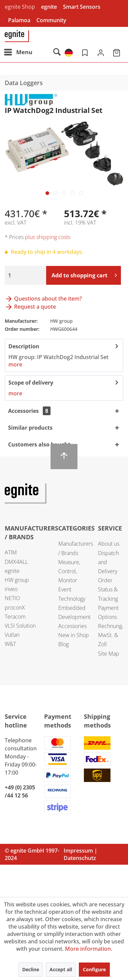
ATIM (11, 552)
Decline (31, 969)
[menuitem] (18, 52)
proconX (15, 607)
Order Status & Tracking (108, 589)
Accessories (29, 411)
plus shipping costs (48, 237)
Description (24, 346)
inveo (11, 589)
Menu (18, 51)
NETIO (12, 598)
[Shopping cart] (117, 52)
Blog (63, 644)
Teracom (15, 617)
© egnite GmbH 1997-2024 (32, 854)
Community (51, 20)
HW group (17, 580)
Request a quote (30, 307)
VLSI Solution (20, 626)
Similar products (30, 428)
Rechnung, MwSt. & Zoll (110, 635)
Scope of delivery (31, 383)
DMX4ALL (16, 562)
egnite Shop (20, 7)
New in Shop (74, 635)
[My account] (101, 52)
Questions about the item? (43, 299)
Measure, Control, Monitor (69, 571)
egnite (49, 7)
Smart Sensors (82, 7)
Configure (94, 969)
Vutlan (12, 635)
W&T (10, 644)
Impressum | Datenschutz (81, 854)
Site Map (109, 654)
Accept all (61, 969)
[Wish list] (84, 52)
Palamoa (19, 20)
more (15, 364)
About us (109, 544)
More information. (89, 949)
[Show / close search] (57, 52)
